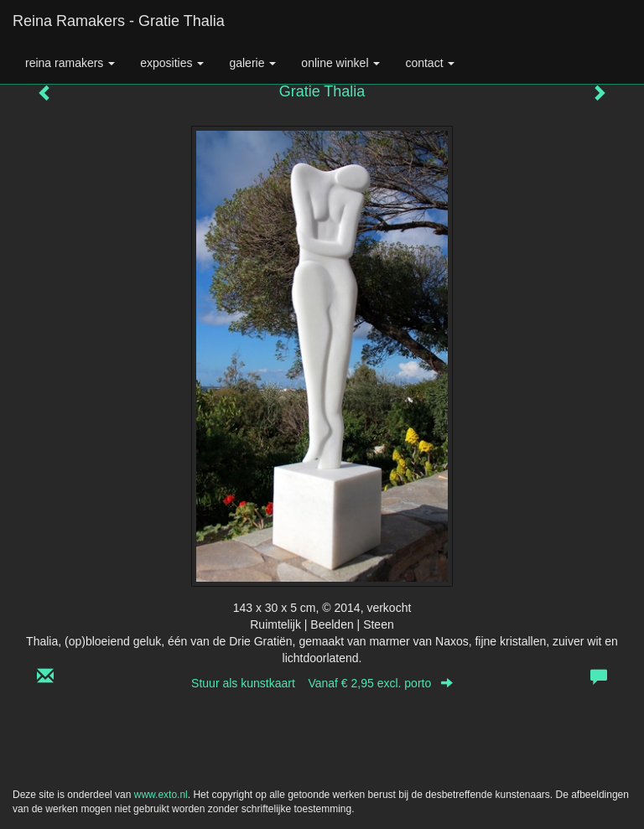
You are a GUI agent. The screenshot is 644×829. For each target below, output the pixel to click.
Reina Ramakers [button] (70, 63)
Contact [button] (430, 63)
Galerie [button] (252, 63)
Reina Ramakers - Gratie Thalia (119, 21)
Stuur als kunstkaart (322, 683)
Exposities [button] (172, 63)
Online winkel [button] (340, 63)
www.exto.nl (161, 795)
